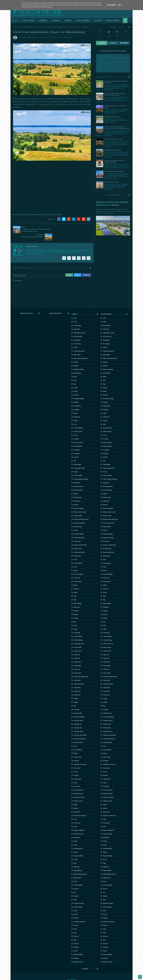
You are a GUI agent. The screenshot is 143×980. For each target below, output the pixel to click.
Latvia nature (78, 665)
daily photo (77, 475)
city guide (77, 446)
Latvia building (78, 629)
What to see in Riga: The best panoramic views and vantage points (117, 128)
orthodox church (78, 793)
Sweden (76, 910)
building (76, 394)
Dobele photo (78, 490)
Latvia (20, 27)
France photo (78, 574)
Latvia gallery (78, 658)
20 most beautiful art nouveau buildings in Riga (115, 161)
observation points (50, 27)
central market (78, 424)
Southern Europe (79, 896)
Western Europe (78, 954)
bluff (75, 373)
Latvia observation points (81, 669)
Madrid (76, 746)
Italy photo (77, 599)
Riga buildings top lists (80, 866)
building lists (77, 398)
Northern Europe (39, 27)
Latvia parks (77, 680)
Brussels (76, 387)
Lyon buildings (78, 742)
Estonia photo (78, 519)
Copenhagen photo (79, 460)
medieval (76, 753)
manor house (78, 749)
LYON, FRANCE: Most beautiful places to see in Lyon (115, 94)
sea (75, 885)
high (75, 588)
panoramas (60, 27)
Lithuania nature (78, 724)
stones (76, 906)
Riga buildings (78, 863)
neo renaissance (79, 782)
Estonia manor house (80, 504)
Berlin (75, 369)
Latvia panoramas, (42, 37)
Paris (75, 811)
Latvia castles (78, 639)
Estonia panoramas (79, 515)
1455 (75, 310)
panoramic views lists (80, 808)
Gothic (76, 585)
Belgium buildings (79, 362)
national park (77, 771)
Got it (120, 5)
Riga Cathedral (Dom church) (114, 171)
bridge (76, 383)
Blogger (69, 267)
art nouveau (77, 336)
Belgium (76, 358)
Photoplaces (37, 11)
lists (75, 698)
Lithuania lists (78, 720)
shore (75, 892)
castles (76, 413)
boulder (76, 380)
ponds (76, 837)
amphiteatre (77, 332)
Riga (75, 855)
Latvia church (78, 643)
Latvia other (77, 672)
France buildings (79, 566)
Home (15, 20)
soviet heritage (78, 899)
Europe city (77, 533)
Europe (76, 522)
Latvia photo (77, 683)
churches (76, 431)
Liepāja (76, 694)
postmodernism (78, 841)
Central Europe (78, 420)
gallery (76, 577)
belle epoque (77, 365)
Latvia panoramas (28, 27)
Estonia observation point (81, 511)
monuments (77, 760)
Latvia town (77, 687)
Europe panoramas (79, 544)
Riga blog (77, 859)
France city (77, 570)
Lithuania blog (78, 705)
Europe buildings (79, 526)
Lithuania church (79, 713)
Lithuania (76, 702)
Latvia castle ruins (79, 636)
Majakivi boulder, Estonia (113, 150)
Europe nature (78, 541)
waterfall (76, 950)
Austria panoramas (79, 343)
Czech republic (78, 468)
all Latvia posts (78, 329)
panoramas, (69, 37)
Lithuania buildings (79, 709)
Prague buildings (79, 848)
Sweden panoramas (80, 914)
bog (75, 376)
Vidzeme (76, 939)
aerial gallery (77, 318)
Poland (76, 833)
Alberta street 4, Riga (112, 182)
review (76, 852)
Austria (76, 340)
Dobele (76, 486)
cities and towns (78, 435)
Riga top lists (77, 870)
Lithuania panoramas (80, 731)
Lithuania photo (78, 735)
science (76, 881)
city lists (76, 449)
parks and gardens (79, 822)
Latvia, (36, 37)
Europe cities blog (79, 530)
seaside (76, 888)
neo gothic (77, 778)
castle (75, 405)
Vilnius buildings (78, 947)
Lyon (75, 738)
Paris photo (77, 815)
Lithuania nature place (80, 727)
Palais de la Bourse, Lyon (113, 139)
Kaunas (76, 607)
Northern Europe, (52, 37)
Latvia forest (77, 654)
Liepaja (76, 691)
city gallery (77, 442)
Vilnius (76, 943)
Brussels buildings (79, 391)
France (76, 563)
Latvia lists (77, 661)
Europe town (77, 548)
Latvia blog (77, 625)
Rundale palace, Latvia (112, 117)
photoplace (77, 830)
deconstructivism (79, 479)
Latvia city (77, 647)
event (75, 552)
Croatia (76, 464)
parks (75, 819)
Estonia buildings (79, 501)
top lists (76, 917)
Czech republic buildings (81, 471)
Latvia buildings (78, 632)
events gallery (78, 555)
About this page (72, 972)
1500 (75, 314)
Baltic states (77, 347)
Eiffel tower (77, 493)
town (75, 925)
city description (78, 438)
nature (76, 775)
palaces (76, 800)
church (76, 427)
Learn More (111, 5)
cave (75, 416)
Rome (76, 874)
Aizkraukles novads (79, 325)
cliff (75, 453)
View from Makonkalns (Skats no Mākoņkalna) (49, 32)
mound (76, 764)
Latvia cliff (77, 650)
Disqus (78, 267)
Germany (76, 581)
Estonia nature (78, 508)
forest (75, 559)
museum (76, 768)
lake (75, 614)
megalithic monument (80, 757)
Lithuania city (78, 716)
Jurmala (76, 603)
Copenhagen (77, 457)
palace (76, 797)
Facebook (86, 267)
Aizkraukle (77, 321)
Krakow (76, 610)
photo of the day (78, 826)
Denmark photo (78, 482)
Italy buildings (78, 596)
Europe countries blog (80, 537)
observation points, (61, 37)
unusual (76, 936)
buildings (76, 402)
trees (75, 932)
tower (75, 921)
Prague (76, 844)
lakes (75, 618)
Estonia (76, 497)
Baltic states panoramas (81, 351)
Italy (75, 592)
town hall (76, 928)
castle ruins (77, 409)
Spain (75, 903)
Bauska (76, 354)
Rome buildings (78, 877)
